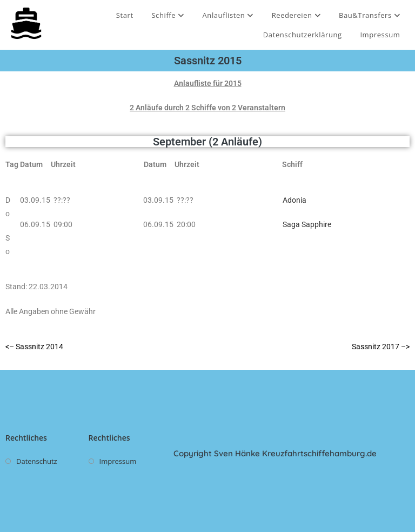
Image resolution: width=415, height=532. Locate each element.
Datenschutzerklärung (303, 35)
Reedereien (296, 15)
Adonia (294, 200)
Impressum (380, 35)
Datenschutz (37, 461)
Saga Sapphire (307, 224)
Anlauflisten (228, 15)
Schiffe (168, 15)
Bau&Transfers (370, 15)
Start (125, 15)
